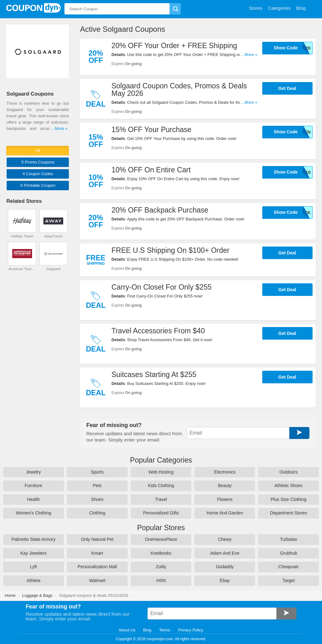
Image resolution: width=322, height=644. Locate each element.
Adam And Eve (225, 553)
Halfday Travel (22, 236)
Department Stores (289, 513)
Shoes (97, 499)
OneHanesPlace (161, 539)
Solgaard (53, 269)
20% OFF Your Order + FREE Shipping (174, 46)
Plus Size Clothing (289, 499)
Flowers (225, 499)
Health (33, 499)
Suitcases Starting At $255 (154, 375)
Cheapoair (289, 567)
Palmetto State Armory (33, 539)
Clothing (97, 513)
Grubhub (288, 553)
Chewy (225, 539)
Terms (165, 630)
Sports (97, 472)
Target (289, 580)
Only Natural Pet (97, 539)
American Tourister (22, 269)
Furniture (33, 486)
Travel (161, 499)
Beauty (225, 486)
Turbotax (289, 539)
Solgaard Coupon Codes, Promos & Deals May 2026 (179, 90)
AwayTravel (53, 236)
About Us (127, 630)
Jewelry (33, 472)
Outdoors (289, 472)
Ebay (225, 580)
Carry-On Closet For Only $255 (161, 287)
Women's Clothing (33, 513)
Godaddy (225, 567)
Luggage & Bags (37, 595)
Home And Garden (225, 513)
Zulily (161, 567)
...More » (249, 55)
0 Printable (38, 185)
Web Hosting (161, 472)
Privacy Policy (191, 630)
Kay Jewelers (33, 553)
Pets (97, 486)
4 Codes (38, 174)
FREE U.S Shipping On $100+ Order (170, 250)
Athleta (34, 580)
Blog (147, 630)
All (38, 150)
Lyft (33, 567)
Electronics (225, 472)
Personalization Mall (97, 567)
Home (10, 595)
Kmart (97, 553)
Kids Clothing (161, 486)
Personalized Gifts (161, 513)
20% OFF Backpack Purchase (160, 210)
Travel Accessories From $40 (158, 331)
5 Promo (38, 162)
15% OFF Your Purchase (151, 130)
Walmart (97, 580)
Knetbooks (161, 553)
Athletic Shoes (289, 486)
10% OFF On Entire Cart (151, 170)
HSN (161, 580)
